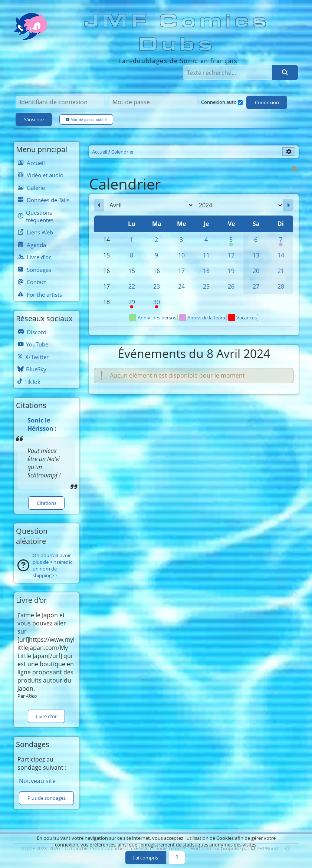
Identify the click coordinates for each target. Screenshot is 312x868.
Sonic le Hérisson (40, 424)
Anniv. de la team (202, 318)
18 (206, 271)
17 (181, 271)
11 (206, 255)
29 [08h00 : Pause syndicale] (132, 304)
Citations (47, 503)
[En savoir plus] (177, 858)
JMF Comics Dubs (178, 33)
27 (256, 286)
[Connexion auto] (240, 103)
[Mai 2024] (288, 205)
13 (256, 255)
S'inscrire (34, 119)
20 (256, 271)
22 (132, 286)
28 (281, 286)
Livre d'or (46, 716)
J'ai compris (146, 858)
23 (157, 286)
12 (231, 255)
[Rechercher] (285, 72)
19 (231, 271)
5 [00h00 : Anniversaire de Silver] (231, 241)
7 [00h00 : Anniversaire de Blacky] (281, 241)
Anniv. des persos (153, 318)
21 (281, 271)
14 (281, 255)
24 (181, 286)
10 (181, 255)
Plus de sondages (47, 798)
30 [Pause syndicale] (156, 304)
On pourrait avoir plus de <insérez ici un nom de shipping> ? (53, 565)
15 (132, 271)
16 (157, 271)
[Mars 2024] (99, 205)
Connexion (267, 102)
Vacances (243, 318)
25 (206, 286)
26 (231, 286)
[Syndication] (294, 168)
